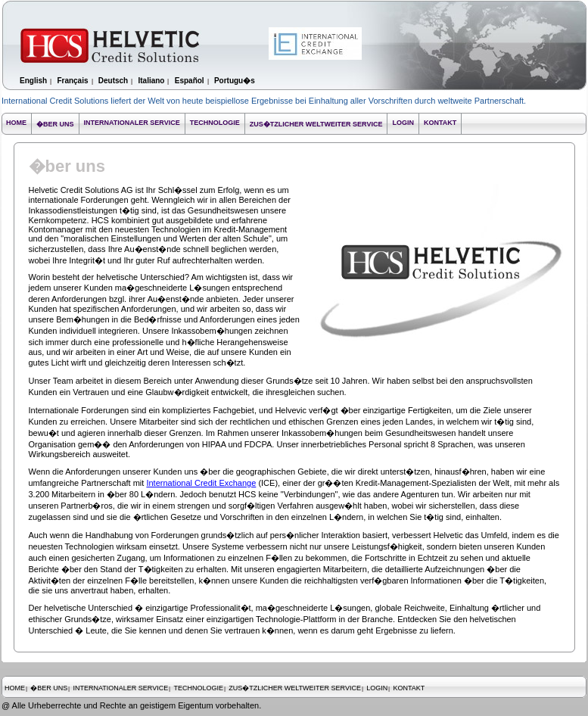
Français (72, 81)
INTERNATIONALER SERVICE (132, 123)
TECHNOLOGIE (215, 123)
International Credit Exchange (201, 483)
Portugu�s (235, 81)
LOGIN (403, 123)
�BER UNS (55, 124)
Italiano (151, 81)
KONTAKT (440, 123)
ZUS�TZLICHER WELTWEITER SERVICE (316, 124)
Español (190, 81)
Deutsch (113, 81)
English (33, 81)
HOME (16, 123)
